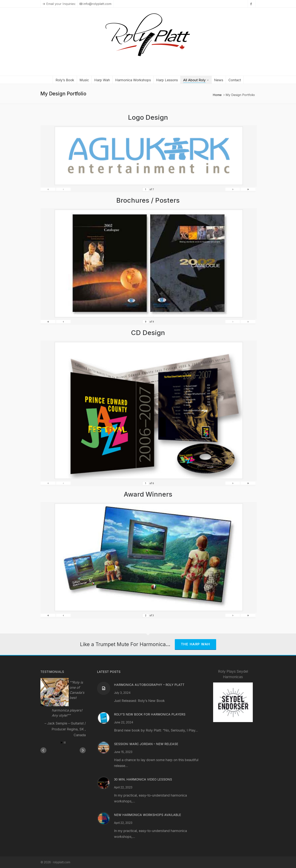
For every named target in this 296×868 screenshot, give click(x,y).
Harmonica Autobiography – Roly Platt (149, 685)
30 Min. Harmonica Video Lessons (143, 779)
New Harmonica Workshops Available (148, 815)
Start (62, 743)
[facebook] (252, 4)
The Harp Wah (195, 644)
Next (83, 750)
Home (217, 95)
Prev (43, 750)
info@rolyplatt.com (96, 4)
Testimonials (52, 672)
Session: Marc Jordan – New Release (146, 744)
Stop (65, 743)
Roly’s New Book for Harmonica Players (150, 714)
